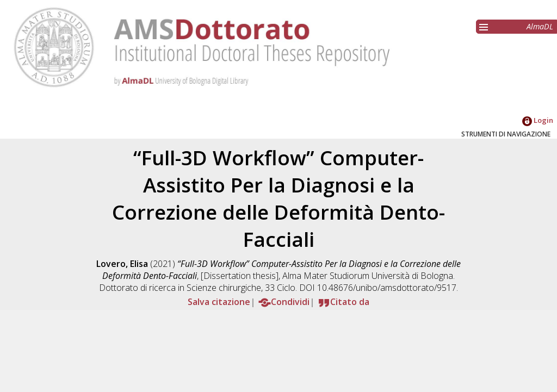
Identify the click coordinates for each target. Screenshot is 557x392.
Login (538, 120)
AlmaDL (540, 26)
